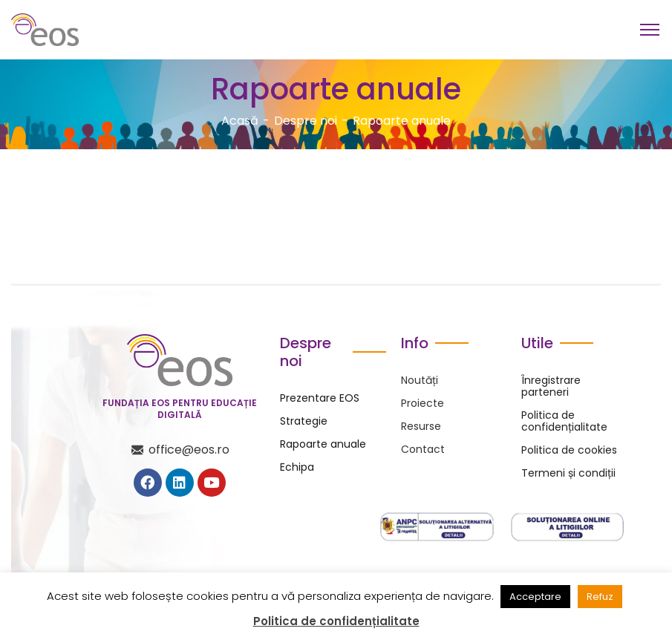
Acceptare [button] (535, 597)
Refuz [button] (600, 597)
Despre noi (306, 121)
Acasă (240, 121)
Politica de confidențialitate (336, 621)
